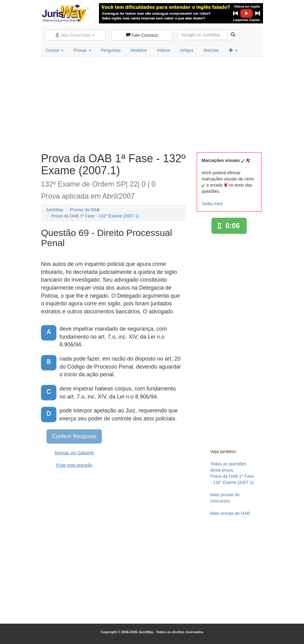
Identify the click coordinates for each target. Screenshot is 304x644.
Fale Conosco (142, 35)
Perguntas (111, 50)
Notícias (211, 50)
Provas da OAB (85, 210)
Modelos (139, 50)
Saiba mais (212, 204)
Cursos (55, 50)
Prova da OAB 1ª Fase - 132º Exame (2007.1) (95, 216)
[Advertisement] (152, 103)
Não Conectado (75, 35)
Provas (82, 50)
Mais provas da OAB (230, 513)
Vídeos (163, 50)
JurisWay (54, 210)
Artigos (187, 50)
